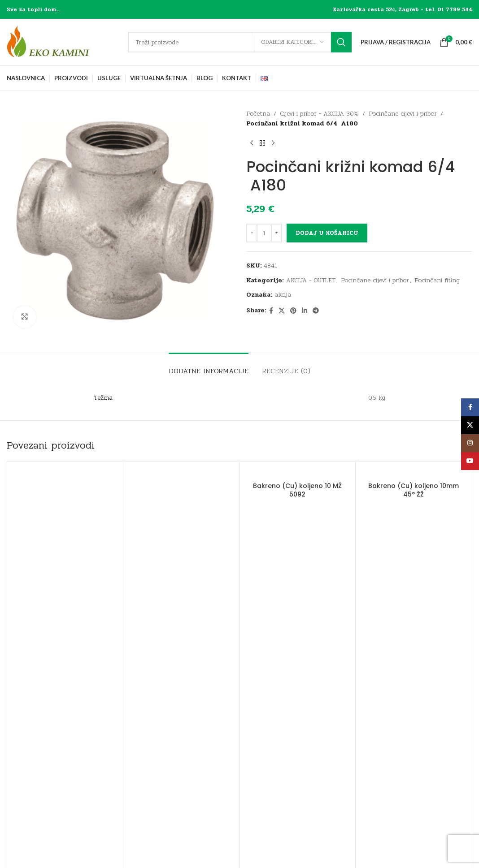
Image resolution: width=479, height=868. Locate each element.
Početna (258, 114)
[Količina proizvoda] (264, 233)
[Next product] (273, 143)
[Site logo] (63, 42)
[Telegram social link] (316, 311)
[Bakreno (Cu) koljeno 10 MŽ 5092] (297, 473)
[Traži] (240, 42)
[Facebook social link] (271, 311)
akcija (283, 295)
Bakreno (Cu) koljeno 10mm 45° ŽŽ (414, 490)
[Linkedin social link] (305, 311)
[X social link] (282, 311)
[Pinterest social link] (293, 311)
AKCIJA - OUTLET (311, 280)
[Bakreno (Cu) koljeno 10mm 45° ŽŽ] (414, 473)
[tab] (209, 366)
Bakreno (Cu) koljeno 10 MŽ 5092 (297, 490)
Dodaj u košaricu (327, 233)
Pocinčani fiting (437, 280)
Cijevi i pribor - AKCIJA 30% (319, 114)
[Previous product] (252, 143)
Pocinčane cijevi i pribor (403, 114)
